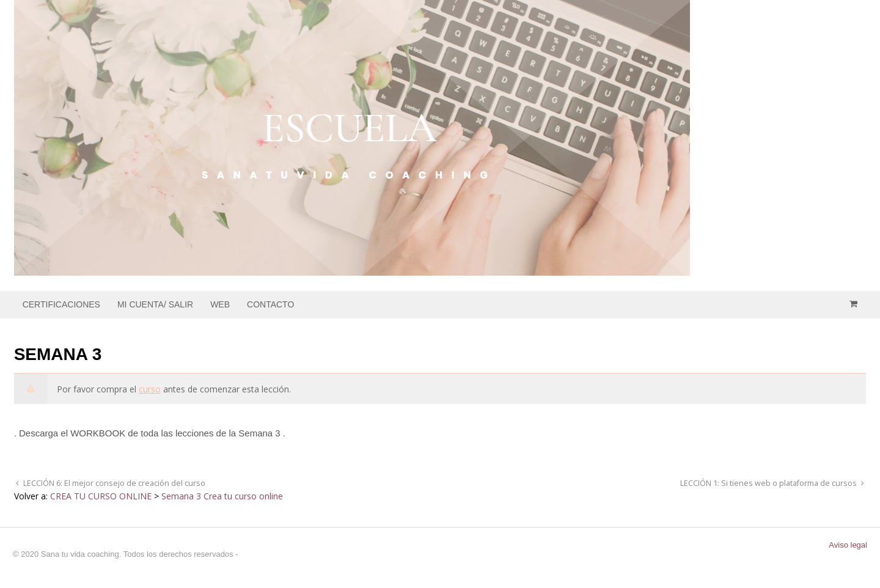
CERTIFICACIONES (61, 304)
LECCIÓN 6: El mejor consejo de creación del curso (113, 483)
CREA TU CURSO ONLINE (101, 496)
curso (150, 389)
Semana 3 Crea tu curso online (222, 496)
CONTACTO (270, 304)
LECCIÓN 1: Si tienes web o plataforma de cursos (769, 483)
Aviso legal (848, 545)
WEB (220, 304)
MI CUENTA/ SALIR (155, 304)
